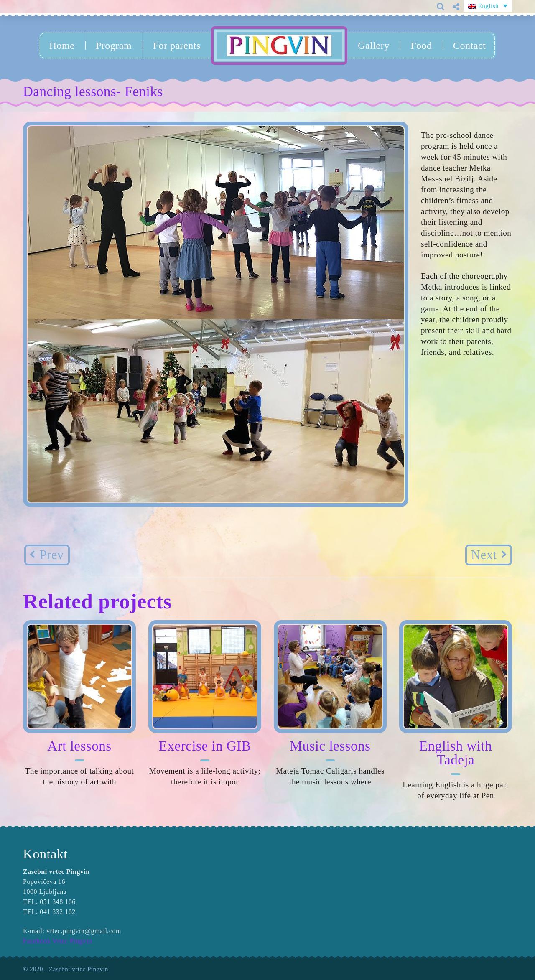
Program (114, 46)
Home (62, 46)
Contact (469, 46)
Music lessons (330, 746)
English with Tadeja (456, 753)
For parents (177, 46)
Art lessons (79, 746)
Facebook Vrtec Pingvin (57, 941)
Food (421, 46)
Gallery (373, 46)
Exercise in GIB (205, 746)
